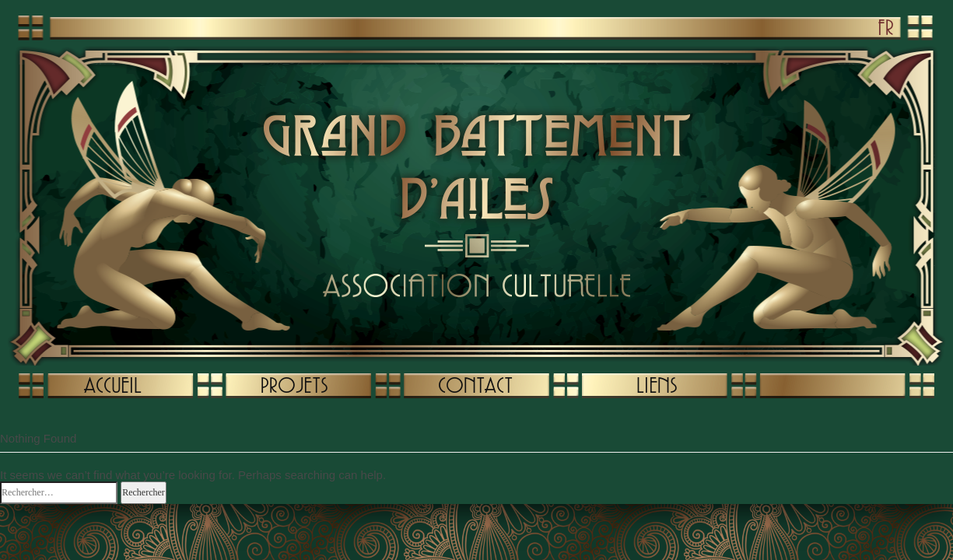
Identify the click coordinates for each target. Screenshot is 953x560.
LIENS (657, 385)
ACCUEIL (113, 385)
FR (886, 27)
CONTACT (475, 385)
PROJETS (294, 385)
